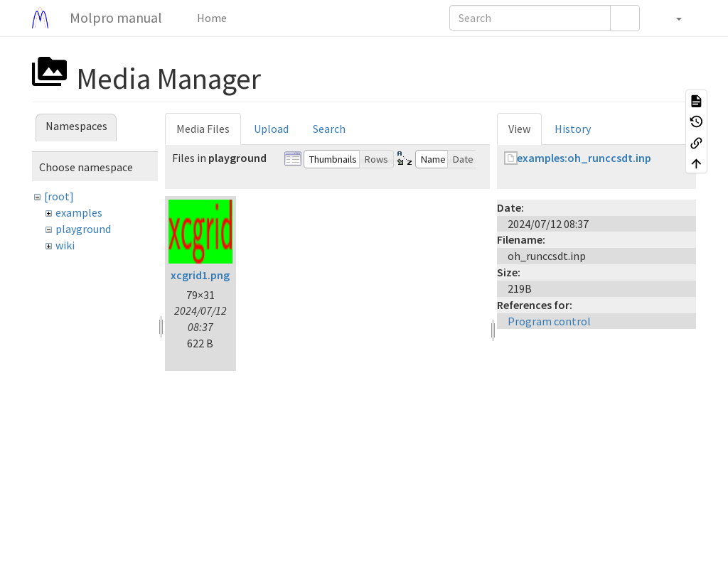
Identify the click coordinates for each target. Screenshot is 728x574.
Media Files (203, 129)
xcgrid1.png (200, 275)
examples (79, 212)
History (573, 129)
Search (329, 129)
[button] (671, 18)
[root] (59, 196)
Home (211, 18)
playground (83, 229)
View (519, 129)
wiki (65, 245)
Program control (549, 321)
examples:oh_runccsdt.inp (584, 158)
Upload (271, 129)
